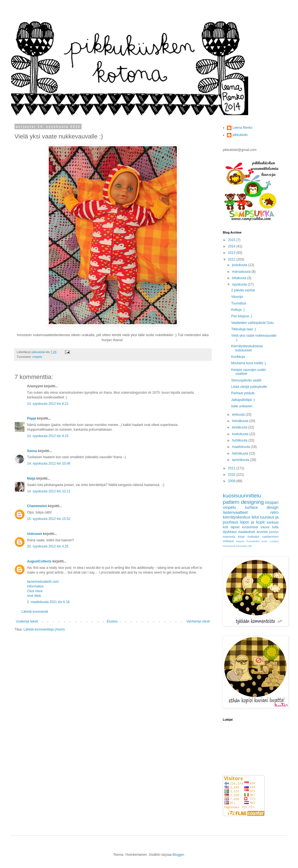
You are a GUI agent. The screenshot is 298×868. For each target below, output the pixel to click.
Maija (31, 478)
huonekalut (253, 541)
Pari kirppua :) (242, 316)
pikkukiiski (240, 135)
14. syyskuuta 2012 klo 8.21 (48, 404)
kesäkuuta (240, 427)
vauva (265, 527)
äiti (250, 546)
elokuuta (239, 415)
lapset (235, 527)
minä (226, 546)
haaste (240, 541)
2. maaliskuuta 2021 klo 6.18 (48, 602)
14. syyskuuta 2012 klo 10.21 (49, 491)
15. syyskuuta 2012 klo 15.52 (49, 519)
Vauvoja (237, 297)
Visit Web (34, 596)
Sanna (32, 451)
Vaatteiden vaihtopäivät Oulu (252, 323)
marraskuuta (242, 272)
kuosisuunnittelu (242, 496)
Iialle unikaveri (242, 406)
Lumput (274, 541)
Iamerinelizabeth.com (43, 582)
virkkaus (228, 541)
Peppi (32, 418)
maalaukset (247, 532)
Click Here (35, 591)
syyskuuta (240, 284)
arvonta (262, 532)
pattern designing (243, 502)
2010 (232, 475)
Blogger (178, 855)
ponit (232, 546)
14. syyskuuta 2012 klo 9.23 (48, 436)
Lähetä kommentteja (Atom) (44, 629)
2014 (232, 246)
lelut (255, 517)
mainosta (229, 537)
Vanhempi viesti (198, 621)
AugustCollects (39, 561)
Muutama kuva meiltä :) (249, 363)
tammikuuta (241, 460)
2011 (232, 468)
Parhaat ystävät (243, 393)
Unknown (35, 534)
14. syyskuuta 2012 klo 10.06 (49, 463)
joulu (265, 541)
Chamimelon (37, 506)
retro (274, 512)
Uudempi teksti (27, 621)
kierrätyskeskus (237, 517)
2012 (232, 259)
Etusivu (112, 621)
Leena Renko (242, 128)
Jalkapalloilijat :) (243, 400)
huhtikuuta (240, 440)
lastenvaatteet (235, 512)
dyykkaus (230, 532)
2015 (232, 240)
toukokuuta (241, 434)
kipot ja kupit (252, 522)
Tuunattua (239, 303)
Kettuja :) (238, 310)
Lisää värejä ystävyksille (249, 387)
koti (225, 527)
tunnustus (242, 546)
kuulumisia (250, 527)
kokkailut (253, 537)
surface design (262, 507)
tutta (275, 527)
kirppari (272, 502)
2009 (232, 481)
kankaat (273, 522)
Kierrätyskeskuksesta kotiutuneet (247, 348)
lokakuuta (240, 278)
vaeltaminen (270, 537)
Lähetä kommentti (35, 612)
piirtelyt (274, 532)
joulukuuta (240, 265)
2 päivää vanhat (243, 290)
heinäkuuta (241, 421)
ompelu (37, 357)
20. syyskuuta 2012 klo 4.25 (48, 546)
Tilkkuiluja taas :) (244, 329)
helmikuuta (240, 453)
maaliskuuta (241, 447)
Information (35, 586)
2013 (232, 253)
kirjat (241, 537)
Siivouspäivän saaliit (246, 380)
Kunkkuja (238, 357)
